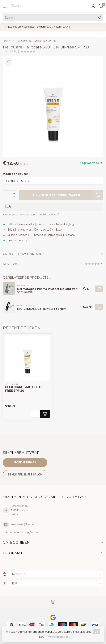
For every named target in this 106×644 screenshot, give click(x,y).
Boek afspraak (25, 462)
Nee (42, 637)
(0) (38, 51)
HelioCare (10, 51)
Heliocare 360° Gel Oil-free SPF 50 (36, 41)
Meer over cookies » (59, 637)
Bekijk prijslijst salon (25, 475)
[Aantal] (35, 414)
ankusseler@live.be (22, 524)
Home (6, 41)
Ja (97, 632)
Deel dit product (49, 215)
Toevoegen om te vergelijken (19, 215)
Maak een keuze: (16, 174)
